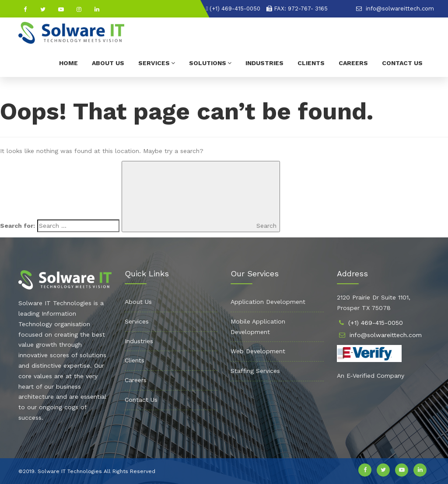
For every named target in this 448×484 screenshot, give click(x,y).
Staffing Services (255, 371)
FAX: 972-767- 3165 (297, 9)
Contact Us (402, 63)
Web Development (258, 351)
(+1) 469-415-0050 (233, 9)
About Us (108, 63)
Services (157, 63)
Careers (353, 63)
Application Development (268, 302)
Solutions (210, 63)
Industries (264, 63)
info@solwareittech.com (395, 9)
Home (68, 63)
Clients (311, 63)
